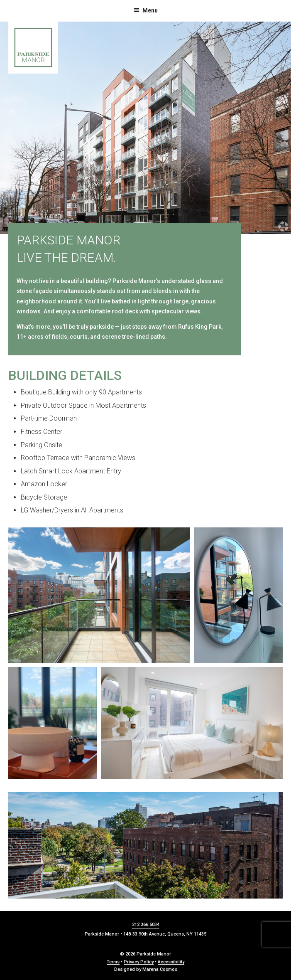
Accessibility (171, 962)
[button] (99, 595)
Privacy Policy (139, 962)
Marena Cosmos (160, 969)
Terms (113, 962)
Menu (146, 10)
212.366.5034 (146, 925)
